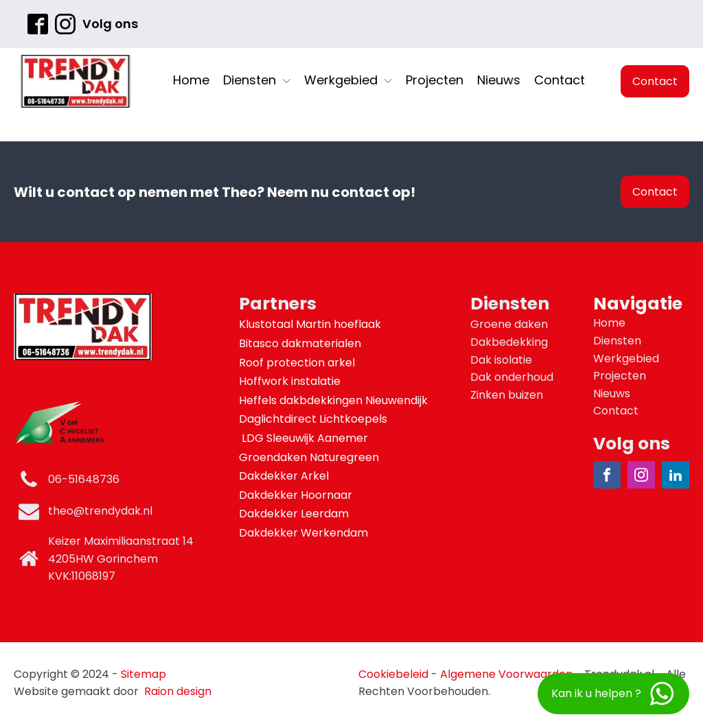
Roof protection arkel (298, 363)
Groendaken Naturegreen (310, 457)
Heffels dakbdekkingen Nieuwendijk (335, 400)
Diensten (257, 80)
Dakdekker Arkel (284, 476)
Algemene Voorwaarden (506, 674)
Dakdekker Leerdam (294, 514)
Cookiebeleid (393, 674)
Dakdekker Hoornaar (296, 495)
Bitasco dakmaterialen (301, 343)
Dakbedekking (509, 342)
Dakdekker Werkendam (303, 533)
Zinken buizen (507, 395)
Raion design (178, 691)
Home (191, 80)
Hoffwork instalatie (291, 381)
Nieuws (499, 80)
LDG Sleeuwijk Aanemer (305, 438)
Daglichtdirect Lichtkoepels (314, 419)
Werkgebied (348, 80)
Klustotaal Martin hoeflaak (311, 324)
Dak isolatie (501, 360)
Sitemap (143, 674)
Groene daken (509, 324)
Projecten (435, 80)
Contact (560, 80)
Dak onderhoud (512, 377)
